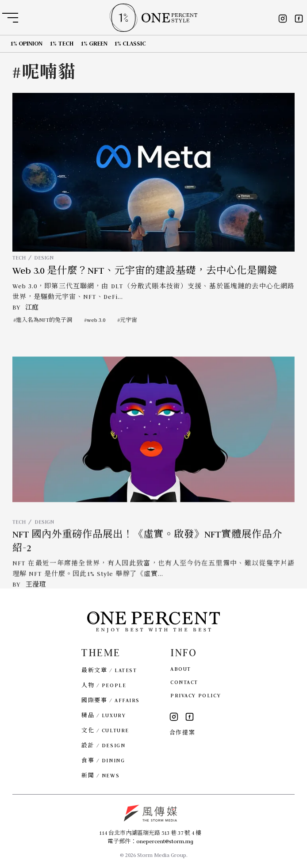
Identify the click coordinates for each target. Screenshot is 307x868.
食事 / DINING (103, 760)
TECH (19, 258)
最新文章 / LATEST (109, 670)
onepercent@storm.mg (165, 841)
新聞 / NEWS (100, 775)
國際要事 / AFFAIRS (111, 700)
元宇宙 (129, 320)
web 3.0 (96, 320)
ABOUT (181, 669)
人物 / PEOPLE (104, 685)
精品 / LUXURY (104, 715)
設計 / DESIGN (103, 745)
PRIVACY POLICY (196, 695)
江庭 (32, 307)
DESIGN (44, 258)
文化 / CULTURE (105, 730)
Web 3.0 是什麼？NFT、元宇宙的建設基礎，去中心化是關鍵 (145, 271)
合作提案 (182, 732)
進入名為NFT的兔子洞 (44, 320)
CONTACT (184, 682)
